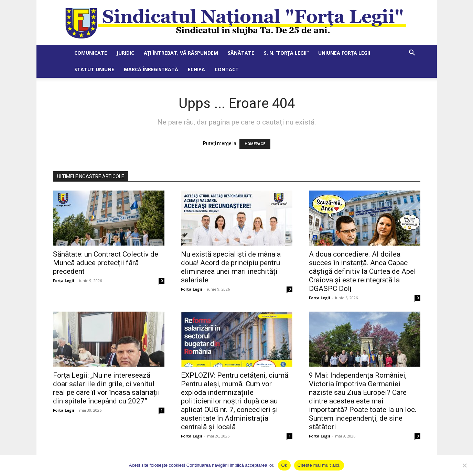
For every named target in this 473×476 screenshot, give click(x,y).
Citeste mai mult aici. (319, 465)
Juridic (125, 53)
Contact (227, 69)
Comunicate (91, 53)
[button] (412, 53)
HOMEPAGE (255, 144)
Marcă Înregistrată (151, 69)
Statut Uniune (94, 69)
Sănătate (241, 53)
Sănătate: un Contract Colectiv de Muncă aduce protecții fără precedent (106, 263)
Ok (284, 465)
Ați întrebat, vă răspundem (181, 53)
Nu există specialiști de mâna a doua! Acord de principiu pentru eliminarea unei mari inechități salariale (231, 267)
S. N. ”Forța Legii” (286, 53)
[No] (464, 465)
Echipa (196, 69)
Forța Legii (64, 280)
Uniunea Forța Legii (344, 53)
